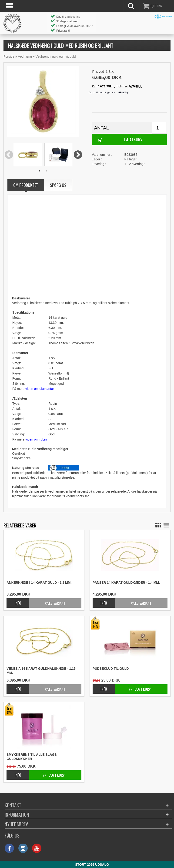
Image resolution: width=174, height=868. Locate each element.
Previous (9, 155)
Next (78, 155)
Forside (9, 56)
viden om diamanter (40, 389)
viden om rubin (36, 439)
